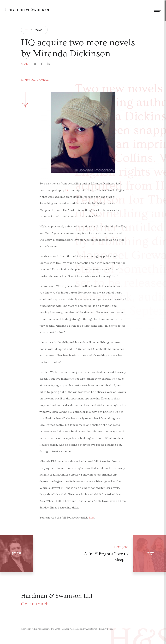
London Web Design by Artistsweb (80, 629)
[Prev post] (41, 554)
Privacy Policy (106, 629)
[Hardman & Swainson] (28, 9)
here (92, 518)
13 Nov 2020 (29, 80)
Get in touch (35, 604)
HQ (67, 190)
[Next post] (124, 554)
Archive (44, 80)
